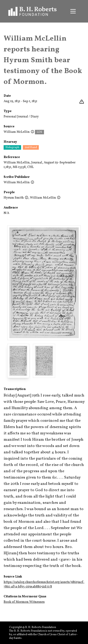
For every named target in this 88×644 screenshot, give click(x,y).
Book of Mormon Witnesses (24, 602)
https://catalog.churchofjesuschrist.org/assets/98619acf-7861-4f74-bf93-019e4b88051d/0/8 (44, 584)
